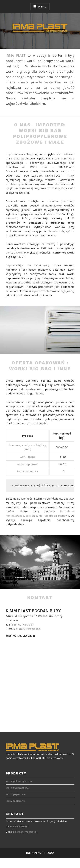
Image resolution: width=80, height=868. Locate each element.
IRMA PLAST (16, 55)
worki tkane (28, 457)
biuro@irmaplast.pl (28, 629)
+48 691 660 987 (19, 827)
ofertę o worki (15, 253)
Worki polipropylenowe (19, 781)
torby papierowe (27, 471)
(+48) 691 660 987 (22, 625)
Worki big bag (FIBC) (17, 788)
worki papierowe (28, 464)
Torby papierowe (15, 801)
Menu (42, 7)
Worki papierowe (16, 794)
